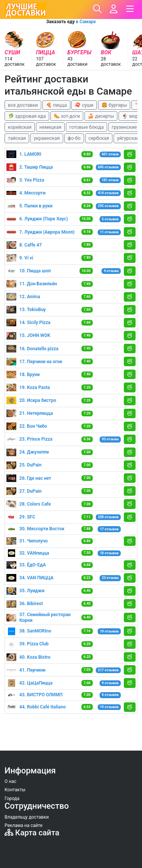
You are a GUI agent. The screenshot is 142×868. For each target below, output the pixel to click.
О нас (10, 781)
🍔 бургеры (114, 105)
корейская (20, 127)
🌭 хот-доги (67, 116)
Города (12, 798)
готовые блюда (87, 127)
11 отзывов (109, 232)
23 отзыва (110, 578)
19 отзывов (109, 631)
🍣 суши (84, 105)
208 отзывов (108, 517)
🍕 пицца (56, 105)
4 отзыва (111, 271)
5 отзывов (110, 219)
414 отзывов (108, 193)
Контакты (15, 790)
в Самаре (86, 22)
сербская (99, 138)
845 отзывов (108, 167)
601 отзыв (110, 154)
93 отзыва (110, 439)
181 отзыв (110, 180)
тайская (17, 138)
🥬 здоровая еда (27, 116)
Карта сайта (32, 833)
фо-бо (74, 138)
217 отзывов (108, 670)
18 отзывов (109, 553)
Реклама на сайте (23, 825)
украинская (47, 138)
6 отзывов (110, 695)
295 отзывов (108, 206)
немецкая (50, 127)
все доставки (23, 105)
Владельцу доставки (27, 817)
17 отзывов (109, 529)
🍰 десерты (101, 116)
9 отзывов (110, 683)
